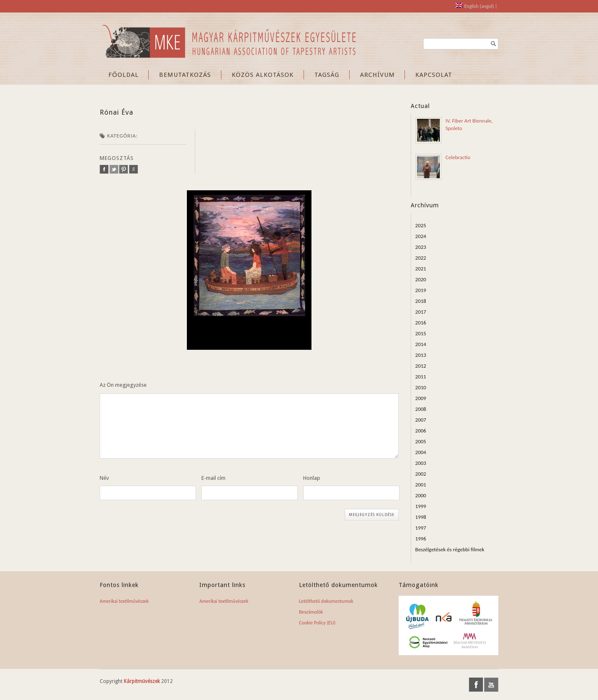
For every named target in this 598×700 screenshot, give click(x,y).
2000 (421, 495)
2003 (421, 463)
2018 (421, 301)
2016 (421, 323)
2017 (421, 312)
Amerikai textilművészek (124, 601)
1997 (421, 528)
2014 (421, 344)
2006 (421, 431)
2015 (421, 333)
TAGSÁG (327, 75)
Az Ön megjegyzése (123, 385)
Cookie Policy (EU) (317, 623)
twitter (114, 169)
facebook (104, 169)
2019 (421, 290)
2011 (421, 377)
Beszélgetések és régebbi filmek (450, 549)
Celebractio (458, 157)
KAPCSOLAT (434, 75)
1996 (421, 539)
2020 (421, 279)
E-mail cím (213, 478)
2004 (421, 452)
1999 (421, 506)
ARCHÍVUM (377, 75)
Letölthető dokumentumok (326, 601)
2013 (421, 355)
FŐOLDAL (124, 75)
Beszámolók (311, 612)
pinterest (124, 169)
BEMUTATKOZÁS (185, 75)
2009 (421, 398)
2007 (421, 420)
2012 (421, 366)
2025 (421, 225)
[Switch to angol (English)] (474, 6)
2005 (421, 441)
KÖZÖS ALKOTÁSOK (263, 75)
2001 (421, 485)
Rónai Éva (116, 112)
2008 (421, 409)
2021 (421, 269)
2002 (421, 474)
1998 (421, 517)
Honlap (312, 478)
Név (104, 478)
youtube (491, 685)
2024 (421, 236)
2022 (421, 258)
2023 (421, 247)
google (134, 169)
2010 (421, 387)
